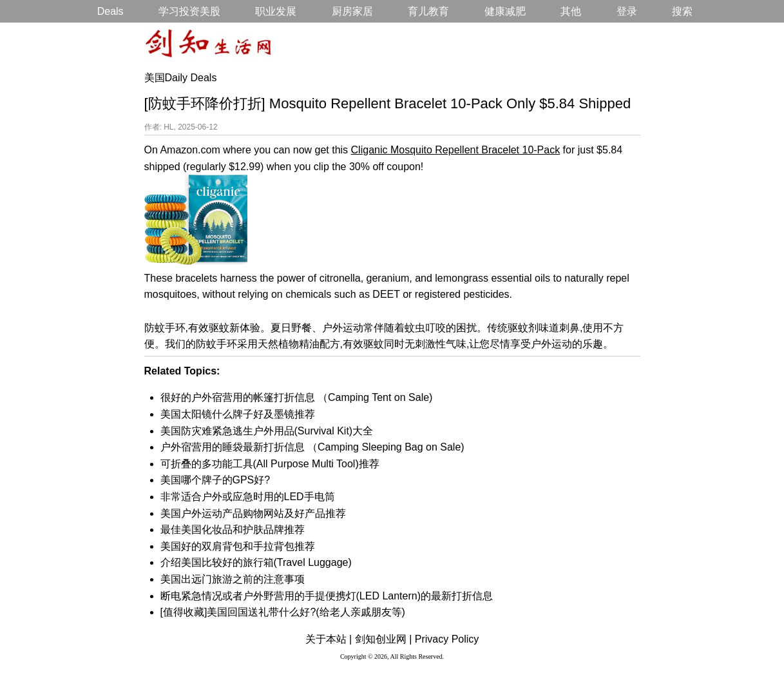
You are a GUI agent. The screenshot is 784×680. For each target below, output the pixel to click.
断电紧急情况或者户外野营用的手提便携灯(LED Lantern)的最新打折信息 (327, 596)
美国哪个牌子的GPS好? (215, 480)
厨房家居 (352, 11)
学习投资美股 (189, 11)
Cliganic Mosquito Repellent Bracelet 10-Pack (456, 150)
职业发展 (276, 11)
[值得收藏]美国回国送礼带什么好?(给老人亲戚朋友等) (283, 612)
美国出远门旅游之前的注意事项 (233, 579)
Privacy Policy (447, 639)
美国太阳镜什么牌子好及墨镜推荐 (238, 414)
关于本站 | (329, 639)
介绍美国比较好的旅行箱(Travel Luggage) (256, 562)
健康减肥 (505, 11)
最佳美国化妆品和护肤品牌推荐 (233, 529)
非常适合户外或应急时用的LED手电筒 (248, 497)
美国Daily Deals (181, 78)
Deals (110, 11)
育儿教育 (428, 11)
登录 (627, 11)
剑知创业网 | (384, 639)
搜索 (682, 11)
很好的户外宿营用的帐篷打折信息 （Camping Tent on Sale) (297, 397)
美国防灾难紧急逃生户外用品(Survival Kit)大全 (267, 431)
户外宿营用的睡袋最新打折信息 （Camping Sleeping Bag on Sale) (312, 447)
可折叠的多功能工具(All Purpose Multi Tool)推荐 (270, 464)
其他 (571, 11)
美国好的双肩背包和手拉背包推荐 (238, 546)
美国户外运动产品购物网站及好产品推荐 (253, 513)
